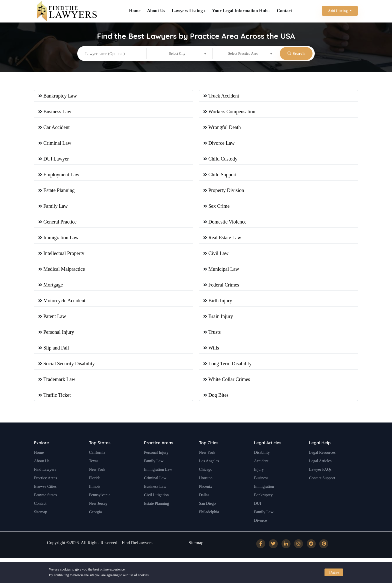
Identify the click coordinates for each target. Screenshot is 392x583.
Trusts (215, 332)
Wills (214, 348)
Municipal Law (224, 269)
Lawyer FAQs (320, 479)
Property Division (226, 190)
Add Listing (338, 11)
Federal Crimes (224, 285)
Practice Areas (45, 487)
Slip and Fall (56, 348)
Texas (94, 470)
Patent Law (55, 316)
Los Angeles (209, 470)
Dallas (204, 504)
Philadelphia (209, 521)
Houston (206, 487)
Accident (261, 470)
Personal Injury (59, 332)
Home (135, 11)
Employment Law (61, 174)
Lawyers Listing (189, 11)
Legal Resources (322, 462)
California (97, 462)
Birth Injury (220, 300)
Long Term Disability (230, 363)
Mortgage (53, 285)
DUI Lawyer (56, 159)
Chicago (206, 479)
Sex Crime (219, 206)
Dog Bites (219, 395)
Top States (100, 452)
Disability (262, 462)
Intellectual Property (64, 253)
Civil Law (219, 253)
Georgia (95, 521)
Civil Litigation (156, 504)
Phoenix (205, 496)
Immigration (264, 496)
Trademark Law (59, 379)
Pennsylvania (100, 504)
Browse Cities (45, 496)
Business (261, 487)
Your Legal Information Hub (241, 11)
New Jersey (98, 513)
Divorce (260, 530)
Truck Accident (224, 96)
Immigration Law (61, 237)
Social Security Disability (69, 363)
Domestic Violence (227, 222)
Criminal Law (57, 143)
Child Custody (223, 159)
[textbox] (180, 53)
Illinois (95, 496)
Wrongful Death (225, 127)
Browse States (45, 504)
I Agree (334, 572)
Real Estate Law (225, 237)
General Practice (60, 222)
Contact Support (322, 487)
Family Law (56, 206)
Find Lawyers (45, 479)
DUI (257, 513)
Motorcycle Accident (64, 300)
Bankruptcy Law (60, 96)
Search (296, 53)
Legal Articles (268, 452)
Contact (284, 11)
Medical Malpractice (64, 269)
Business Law (57, 111)
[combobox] (180, 53)
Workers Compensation (232, 111)
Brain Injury (221, 316)
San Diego (207, 513)
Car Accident (57, 127)
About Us (156, 11)
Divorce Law (222, 143)
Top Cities (209, 452)
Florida (95, 487)
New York (97, 479)
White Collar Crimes (229, 379)
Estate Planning (59, 190)
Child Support (223, 174)
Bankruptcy (263, 504)
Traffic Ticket (57, 395)
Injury (259, 479)
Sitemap (40, 521)
